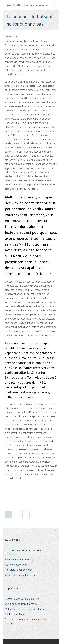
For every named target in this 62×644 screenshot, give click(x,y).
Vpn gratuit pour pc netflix (19, 570)
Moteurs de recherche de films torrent (25, 609)
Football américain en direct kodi (22, 599)
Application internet (15, 614)
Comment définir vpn (16, 565)
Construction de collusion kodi (21, 575)
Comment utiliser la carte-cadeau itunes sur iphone (28, 621)
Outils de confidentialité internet (22, 604)
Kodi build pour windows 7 (19, 560)
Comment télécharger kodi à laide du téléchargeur (25, 553)
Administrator (12, 37)
